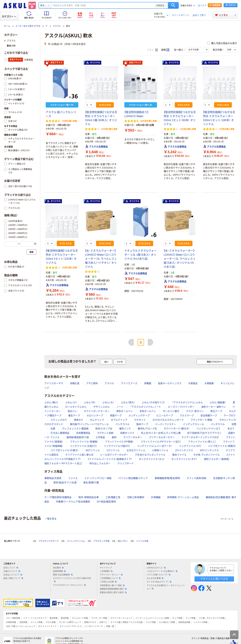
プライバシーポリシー (111, 575)
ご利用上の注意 (108, 582)
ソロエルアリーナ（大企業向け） (162, 571)
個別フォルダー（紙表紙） (217, 459)
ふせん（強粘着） (218, 402)
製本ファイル (179, 455)
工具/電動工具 (113, 497)
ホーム (7, 26)
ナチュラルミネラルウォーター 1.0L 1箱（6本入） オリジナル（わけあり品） (140, 255)
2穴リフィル (113, 450)
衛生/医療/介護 (91, 482)
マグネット (140, 420)
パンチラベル (123, 424)
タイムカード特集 (80, 618)
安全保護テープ (209, 415)
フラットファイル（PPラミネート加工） (161, 442)
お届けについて (12, 571)
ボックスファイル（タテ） (184, 459)
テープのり (230, 415)
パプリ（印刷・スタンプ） (158, 575)
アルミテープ (187, 415)
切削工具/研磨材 (136, 497)
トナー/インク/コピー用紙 (98, 478)
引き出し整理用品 (60, 433)
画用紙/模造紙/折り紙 (78, 437)
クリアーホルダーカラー (162, 437)
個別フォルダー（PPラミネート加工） (64, 463)
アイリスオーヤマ (54, 383)
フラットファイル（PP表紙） (119, 442)
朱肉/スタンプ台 (104, 429)
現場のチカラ (90, 622)
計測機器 (156, 497)
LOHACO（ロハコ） (156, 568)
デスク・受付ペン (195, 411)
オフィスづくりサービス (71, 626)
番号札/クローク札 (147, 429)
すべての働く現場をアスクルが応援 (127, 622)
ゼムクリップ (97, 420)
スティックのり (59, 420)
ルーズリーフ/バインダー (181, 407)
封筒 (234, 424)
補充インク (125, 429)
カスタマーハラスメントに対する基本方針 (72, 580)
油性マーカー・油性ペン (213, 407)
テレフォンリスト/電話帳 (75, 429)
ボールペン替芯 (171, 411)
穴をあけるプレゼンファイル (150, 455)
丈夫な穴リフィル (136, 450)
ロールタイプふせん (76, 407)
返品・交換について (13, 578)
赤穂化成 (75, 383)
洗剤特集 (23, 622)
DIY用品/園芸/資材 (106, 502)
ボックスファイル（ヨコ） (152, 459)
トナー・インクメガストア (35, 618)
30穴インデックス (209, 450)
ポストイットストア (47, 626)
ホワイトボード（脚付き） (177, 429)
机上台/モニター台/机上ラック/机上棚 (161, 433)
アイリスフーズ (129, 383)
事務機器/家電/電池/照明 (167, 478)
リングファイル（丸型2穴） (84, 446)
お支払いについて (13, 575)
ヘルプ (203, 6)
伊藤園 (148, 383)
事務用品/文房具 (53, 478)
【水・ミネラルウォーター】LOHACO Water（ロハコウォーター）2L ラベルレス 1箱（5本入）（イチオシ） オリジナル (101, 259)
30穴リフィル (93, 450)
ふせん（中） (90, 402)
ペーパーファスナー (166, 424)
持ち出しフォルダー (100, 463)
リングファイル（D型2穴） (117, 446)
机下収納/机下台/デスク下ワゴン (204, 433)
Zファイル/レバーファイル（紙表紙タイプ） (110, 459)
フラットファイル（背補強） (84, 442)
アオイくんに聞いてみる (214, 579)
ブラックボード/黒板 (201, 420)
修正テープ (216, 411)
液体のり (78, 420)
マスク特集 (151, 622)
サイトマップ (106, 568)
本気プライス (54, 63)
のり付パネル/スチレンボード (168, 420)
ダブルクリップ (119, 420)
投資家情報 (59, 571)
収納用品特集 (184, 622)
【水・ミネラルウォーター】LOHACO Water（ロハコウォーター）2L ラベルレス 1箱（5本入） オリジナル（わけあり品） (179, 259)
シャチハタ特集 (200, 622)
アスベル (109, 383)
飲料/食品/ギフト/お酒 (65, 482)
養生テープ (74, 415)
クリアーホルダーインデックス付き (200, 437)
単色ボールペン (125, 411)
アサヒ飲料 (92, 383)
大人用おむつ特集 (167, 622)
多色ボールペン (148, 411)
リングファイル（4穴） (190, 446)
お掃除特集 (11, 622)
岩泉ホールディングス (170, 383)
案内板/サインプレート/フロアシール (89, 424)
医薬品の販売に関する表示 (113, 593)
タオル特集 (51, 622)
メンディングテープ (139, 415)
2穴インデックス (184, 450)
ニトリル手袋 (142, 541)
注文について (11, 568)
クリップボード (126, 463)
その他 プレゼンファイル (207, 455)
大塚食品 (193, 383)
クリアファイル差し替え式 (79, 455)
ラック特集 (190, 618)
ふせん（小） (71, 402)
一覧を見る (51, 519)
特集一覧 (110, 626)
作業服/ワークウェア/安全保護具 (73, 502)
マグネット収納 (105, 433)
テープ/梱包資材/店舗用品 (58, 497)
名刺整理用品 (83, 433)
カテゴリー (9, 16)
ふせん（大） (108, 402)
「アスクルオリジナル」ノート (146, 407)
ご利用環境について (110, 578)
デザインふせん (101, 407)
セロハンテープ (95, 415)
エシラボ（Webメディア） (159, 582)
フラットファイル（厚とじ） (202, 442)
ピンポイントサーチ (94, 626)
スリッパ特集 (36, 622)
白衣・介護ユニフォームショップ (21, 626)
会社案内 (58, 568)
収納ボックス (127, 433)
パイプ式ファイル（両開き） (222, 446)
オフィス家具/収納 (196, 478)
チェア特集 (177, 618)
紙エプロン (123, 541)
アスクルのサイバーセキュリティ (69, 585)
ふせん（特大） (128, 402)
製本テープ (142, 424)
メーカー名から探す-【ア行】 (28, 26)
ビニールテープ (165, 415)
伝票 (53, 429)
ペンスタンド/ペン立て (209, 429)
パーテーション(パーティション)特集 (152, 618)
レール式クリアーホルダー (114, 455)
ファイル (73, 478)
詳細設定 (160, 5)
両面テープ (116, 415)
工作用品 (100, 437)
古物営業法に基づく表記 (112, 586)
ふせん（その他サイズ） (153, 402)
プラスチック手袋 (101, 541)
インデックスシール (193, 424)
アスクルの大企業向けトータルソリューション (166, 587)
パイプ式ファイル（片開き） (65, 450)
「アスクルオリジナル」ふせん (187, 402)
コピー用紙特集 (13, 618)
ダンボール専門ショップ (70, 622)
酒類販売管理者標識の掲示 (113, 589)
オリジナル (93, 63)
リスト (152, 50)
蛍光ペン (72, 411)
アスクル (57, 26)
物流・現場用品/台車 (89, 497)
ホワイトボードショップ (121, 618)
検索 (173, 5)
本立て (231, 429)
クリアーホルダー (133, 437)
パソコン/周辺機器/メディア (133, 478)
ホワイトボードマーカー (97, 411)
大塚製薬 (209, 383)
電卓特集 (54, 618)
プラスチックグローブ (49, 541)
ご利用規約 (106, 571)
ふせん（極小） (51, 402)
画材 (114, 437)
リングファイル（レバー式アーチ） (155, 446)
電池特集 (65, 618)
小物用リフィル (160, 450)
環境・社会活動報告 (63, 575)
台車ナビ (103, 622)
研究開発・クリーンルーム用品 (183, 497)
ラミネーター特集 (99, 618)
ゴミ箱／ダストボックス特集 (212, 618)
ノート (120, 407)
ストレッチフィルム (76, 541)
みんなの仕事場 (155, 578)
